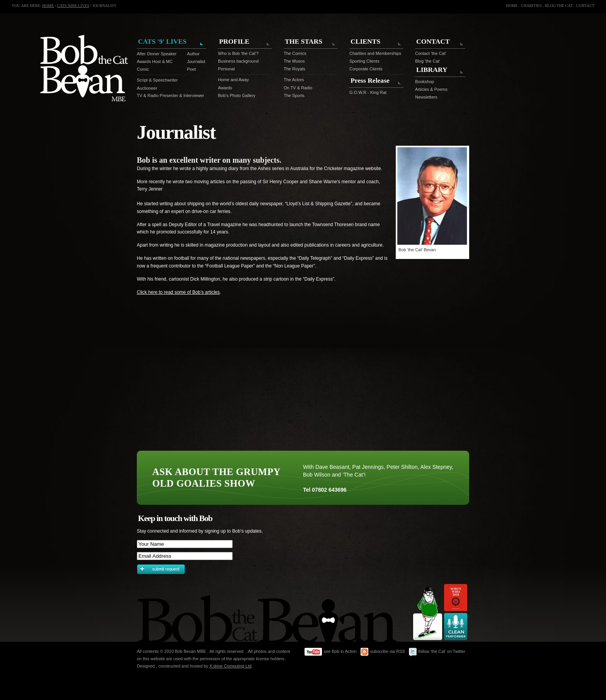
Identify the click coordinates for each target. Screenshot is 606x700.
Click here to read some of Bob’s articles (178, 292)
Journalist (193, 61)
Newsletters (426, 97)
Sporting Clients (364, 61)
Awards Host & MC (155, 61)
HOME (48, 6)
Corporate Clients (366, 69)
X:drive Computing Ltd (231, 666)
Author (193, 54)
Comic (143, 69)
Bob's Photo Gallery (237, 95)
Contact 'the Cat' (431, 53)
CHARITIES (531, 6)
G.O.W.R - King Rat (368, 92)
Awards (225, 88)
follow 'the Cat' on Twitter (437, 652)
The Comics (295, 53)
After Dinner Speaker (157, 54)
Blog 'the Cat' (428, 61)
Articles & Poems (431, 89)
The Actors (294, 80)
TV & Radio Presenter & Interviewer (170, 95)
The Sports (294, 95)
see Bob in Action (331, 652)
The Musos (294, 61)
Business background (238, 61)
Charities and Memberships (375, 53)
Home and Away (233, 80)
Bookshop (425, 82)
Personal (226, 69)
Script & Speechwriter (157, 80)
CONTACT (585, 6)
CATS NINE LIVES (73, 6)
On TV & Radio (298, 88)
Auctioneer (147, 88)
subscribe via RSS (383, 652)
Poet (192, 69)
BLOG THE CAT (559, 6)
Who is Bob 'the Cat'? (238, 53)
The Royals (294, 69)
